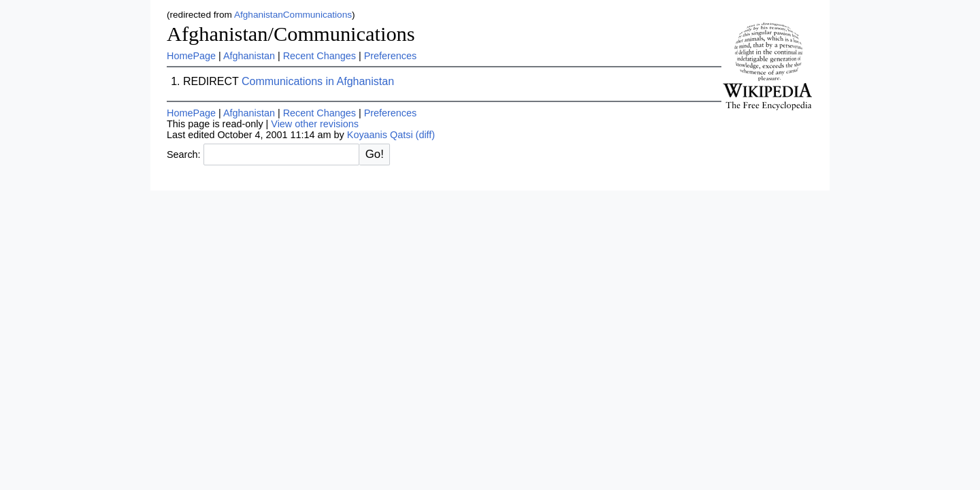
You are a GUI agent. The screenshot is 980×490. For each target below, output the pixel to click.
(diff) (426, 135)
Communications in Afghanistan (318, 81)
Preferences (391, 56)
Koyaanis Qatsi (380, 135)
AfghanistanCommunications (293, 15)
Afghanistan (249, 56)
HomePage (191, 56)
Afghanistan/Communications (291, 34)
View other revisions (315, 124)
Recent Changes (320, 56)
